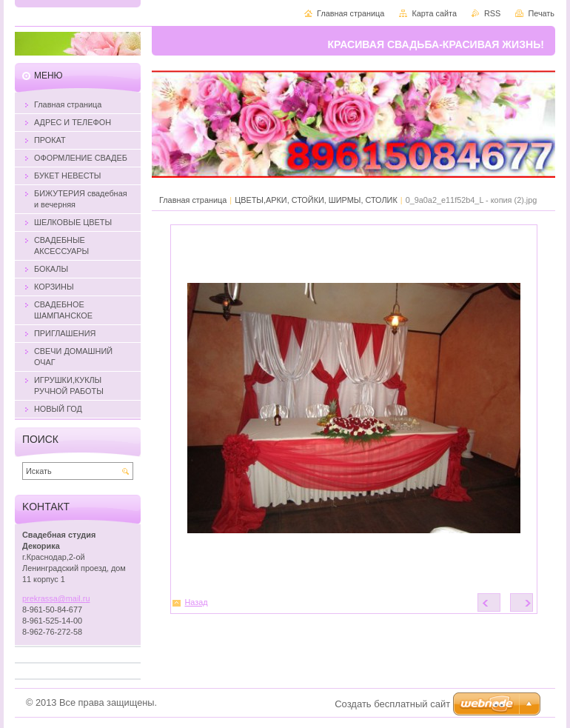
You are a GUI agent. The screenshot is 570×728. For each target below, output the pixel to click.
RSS (492, 13)
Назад (197, 602)
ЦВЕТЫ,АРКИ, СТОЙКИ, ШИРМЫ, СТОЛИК (316, 200)
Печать (541, 13)
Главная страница (193, 200)
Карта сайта (434, 13)
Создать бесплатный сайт (392, 704)
